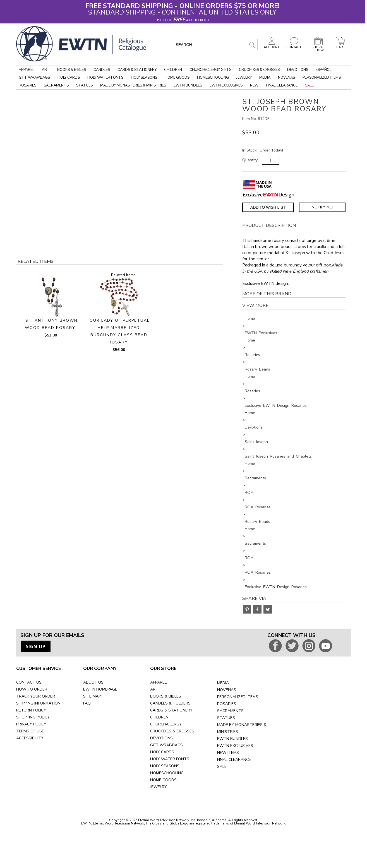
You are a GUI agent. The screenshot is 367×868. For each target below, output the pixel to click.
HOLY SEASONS (165, 766)
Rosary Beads (257, 369)
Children (173, 70)
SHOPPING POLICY (33, 717)
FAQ (87, 703)
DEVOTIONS (161, 738)
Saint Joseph (256, 442)
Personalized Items (322, 78)
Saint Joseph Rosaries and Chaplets (278, 456)
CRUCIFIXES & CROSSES (172, 731)
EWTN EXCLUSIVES (235, 746)
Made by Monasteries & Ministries (133, 85)
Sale (309, 85)
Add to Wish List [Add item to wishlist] (268, 207)
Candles (102, 70)
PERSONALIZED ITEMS (238, 697)
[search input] (216, 45)
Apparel (27, 70)
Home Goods (177, 78)
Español (324, 70)
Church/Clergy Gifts (210, 70)
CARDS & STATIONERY (171, 710)
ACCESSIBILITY (30, 738)
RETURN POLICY (31, 710)
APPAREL (158, 682)
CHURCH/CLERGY (166, 724)
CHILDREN (159, 717)
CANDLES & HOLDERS (170, 703)
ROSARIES (227, 704)
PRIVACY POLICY (31, 724)
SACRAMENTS (230, 711)
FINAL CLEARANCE (234, 760)
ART (154, 689)
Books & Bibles (72, 70)
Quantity (250, 160)
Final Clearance (282, 85)
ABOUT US (93, 682)
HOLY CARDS (162, 752)
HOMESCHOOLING (167, 773)
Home (250, 318)
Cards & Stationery (137, 70)
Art (46, 70)
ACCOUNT (272, 46)
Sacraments (56, 85)
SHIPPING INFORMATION (38, 703)
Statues (84, 85)
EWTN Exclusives (226, 85)
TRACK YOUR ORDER (36, 696)
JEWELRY (159, 787)
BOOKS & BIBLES (166, 696)
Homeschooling (213, 78)
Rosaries (27, 85)
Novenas (286, 78)
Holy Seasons (144, 78)
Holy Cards (69, 78)
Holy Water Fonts (105, 78)
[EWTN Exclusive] (269, 195)
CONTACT (294, 46)
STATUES (226, 718)
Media (265, 78)
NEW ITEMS (228, 753)
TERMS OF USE (30, 731)
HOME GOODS (163, 780)
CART (340, 46)
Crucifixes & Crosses (259, 70)
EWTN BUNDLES (232, 739)
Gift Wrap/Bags (34, 78)
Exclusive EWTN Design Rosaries (276, 406)
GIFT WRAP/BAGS (166, 745)
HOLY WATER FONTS (170, 759)
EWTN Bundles (188, 85)
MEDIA (223, 683)
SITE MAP (92, 696)
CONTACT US (29, 682)
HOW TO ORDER (32, 689)
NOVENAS (227, 690)
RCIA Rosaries (258, 507)
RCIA (249, 493)
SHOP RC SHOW (318, 47)
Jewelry (244, 78)
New (254, 85)
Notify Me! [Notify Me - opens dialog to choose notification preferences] (322, 207)
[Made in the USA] (257, 184)
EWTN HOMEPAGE (100, 689)
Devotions (298, 70)
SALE (222, 767)
